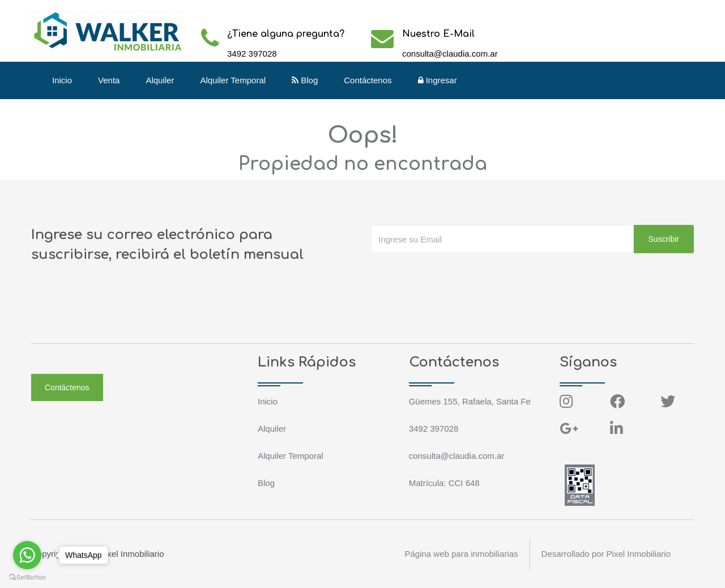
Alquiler (160, 80)
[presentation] (457, 276)
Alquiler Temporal (233, 80)
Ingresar (438, 80)
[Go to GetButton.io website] (27, 577)
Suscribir (664, 239)
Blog (305, 80)
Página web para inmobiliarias (461, 554)
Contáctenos (368, 80)
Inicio (62, 80)
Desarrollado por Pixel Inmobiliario (606, 554)
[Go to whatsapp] (27, 555)
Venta (109, 80)
